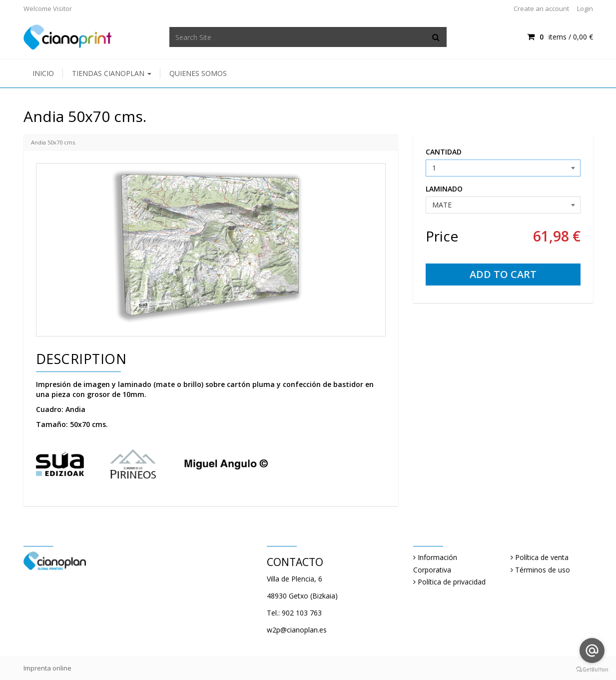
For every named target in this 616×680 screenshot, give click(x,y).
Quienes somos (198, 73)
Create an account (541, 8)
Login (585, 8)
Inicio (43, 73)
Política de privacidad (452, 582)
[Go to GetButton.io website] (592, 670)
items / (560, 37)
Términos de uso (543, 570)
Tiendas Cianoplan (112, 73)
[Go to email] (592, 650)
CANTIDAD (444, 152)
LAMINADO (444, 189)
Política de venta (542, 557)
